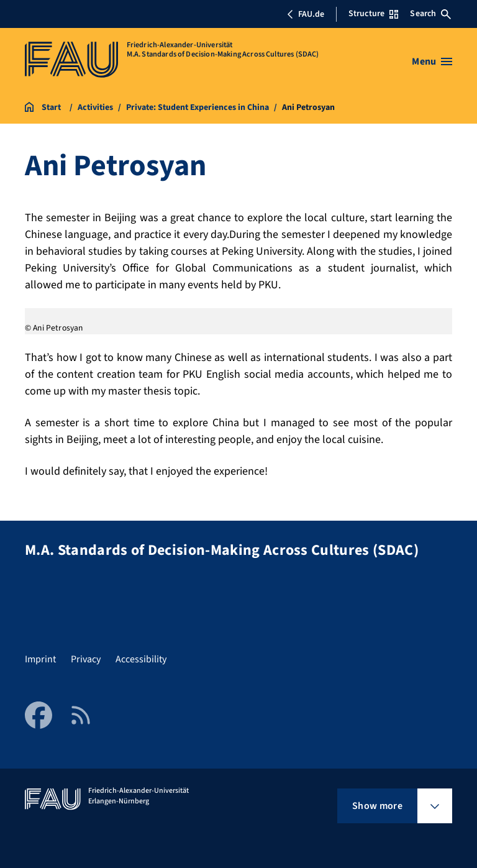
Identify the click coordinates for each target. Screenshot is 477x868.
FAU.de (306, 14)
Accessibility (141, 659)
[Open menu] (432, 62)
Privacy (86, 659)
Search (430, 14)
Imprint (40, 659)
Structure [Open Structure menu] (373, 14)
